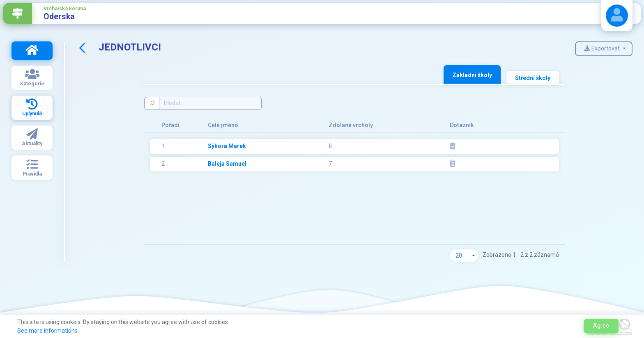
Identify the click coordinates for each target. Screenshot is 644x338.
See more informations (47, 331)
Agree (601, 326)
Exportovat (603, 48)
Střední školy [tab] (533, 78)
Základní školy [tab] (472, 75)
